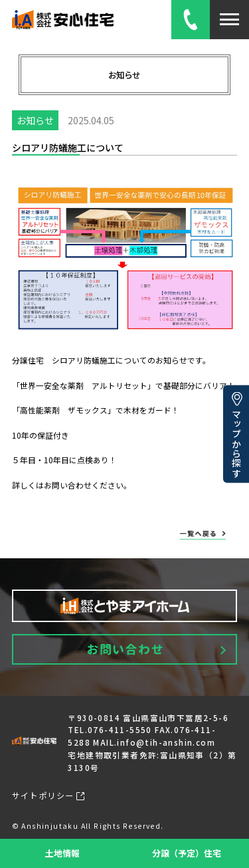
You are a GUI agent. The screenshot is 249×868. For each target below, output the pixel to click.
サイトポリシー (48, 796)
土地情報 (62, 853)
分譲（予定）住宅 (187, 853)
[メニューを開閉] (229, 20)
